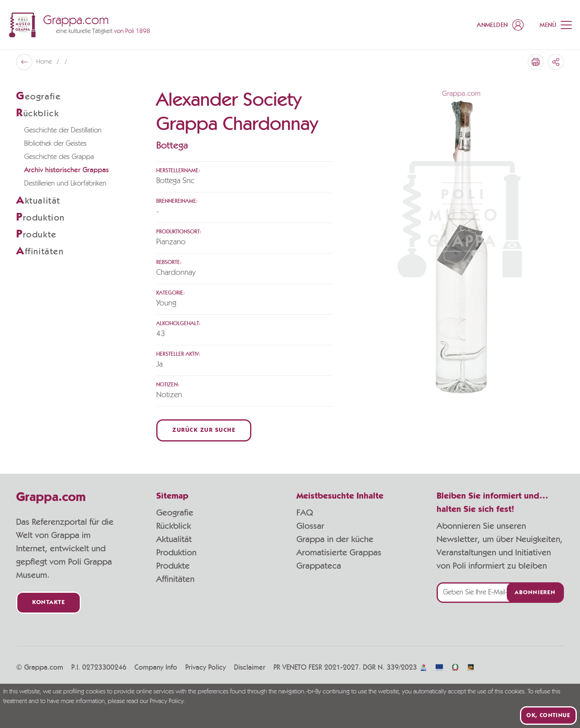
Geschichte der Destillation (63, 130)
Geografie (175, 513)
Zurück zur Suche (204, 430)
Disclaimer (250, 668)
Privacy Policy (206, 668)
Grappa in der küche (335, 539)
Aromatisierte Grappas (339, 553)
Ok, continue (548, 716)
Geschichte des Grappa (59, 157)
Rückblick (174, 526)
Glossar (310, 526)
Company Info (156, 668)
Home (45, 62)
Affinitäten (175, 579)
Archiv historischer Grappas (66, 170)
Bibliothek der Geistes (55, 144)
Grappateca (319, 566)
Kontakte (49, 603)
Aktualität (174, 539)
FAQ (305, 513)
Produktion (176, 553)
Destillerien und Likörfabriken (65, 184)
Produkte (173, 566)
